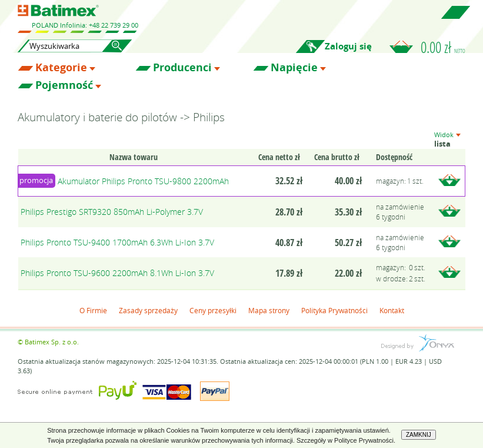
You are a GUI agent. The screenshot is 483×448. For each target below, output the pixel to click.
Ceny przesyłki (213, 310)
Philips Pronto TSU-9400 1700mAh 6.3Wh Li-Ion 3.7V (117, 242)
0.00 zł (443, 47)
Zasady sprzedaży (148, 310)
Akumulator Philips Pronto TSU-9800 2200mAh (143, 181)
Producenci (182, 68)
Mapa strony (269, 310)
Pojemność (64, 85)
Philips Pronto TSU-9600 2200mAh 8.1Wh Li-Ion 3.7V (117, 273)
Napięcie (294, 68)
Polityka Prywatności (334, 310)
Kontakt (392, 310)
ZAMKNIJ (419, 435)
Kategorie (61, 68)
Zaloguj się (348, 46)
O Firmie (93, 310)
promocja (36, 180)
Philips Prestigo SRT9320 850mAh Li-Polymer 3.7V (112, 212)
